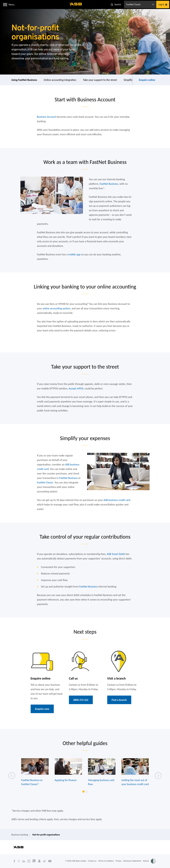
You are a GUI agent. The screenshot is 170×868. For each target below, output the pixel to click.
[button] (5, 4)
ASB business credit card (117, 500)
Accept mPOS (76, 388)
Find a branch (119, 700)
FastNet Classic (45, 483)
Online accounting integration (103, 80)
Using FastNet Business (68, 80)
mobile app (74, 254)
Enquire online (147, 80)
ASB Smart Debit (116, 554)
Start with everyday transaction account (26, 80)
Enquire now (42, 709)
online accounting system (56, 308)
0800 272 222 (81, 700)
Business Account (46, 117)
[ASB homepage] (76, 4)
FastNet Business (109, 184)
